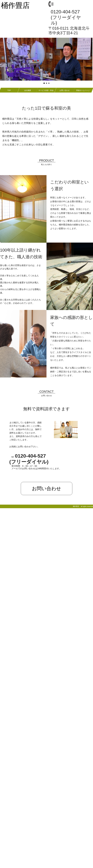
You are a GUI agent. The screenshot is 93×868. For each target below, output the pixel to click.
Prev (3, 58)
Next (90, 58)
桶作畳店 (15, 5)
